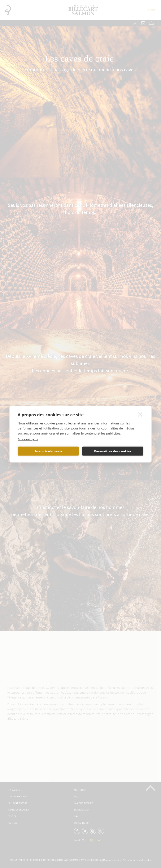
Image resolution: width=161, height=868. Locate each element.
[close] (140, 414)
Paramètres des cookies (113, 451)
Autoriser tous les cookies (48, 451)
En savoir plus (28, 439)
